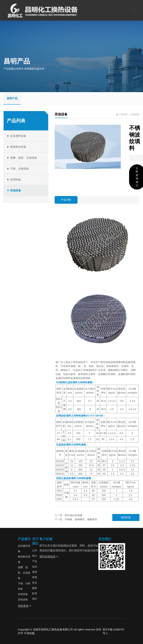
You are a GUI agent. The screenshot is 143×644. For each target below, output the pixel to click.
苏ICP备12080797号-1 (114, 631)
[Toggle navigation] (134, 10)
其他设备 (135, 114)
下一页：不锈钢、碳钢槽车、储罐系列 (76, 519)
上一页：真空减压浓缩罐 (68, 515)
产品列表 (123, 114)
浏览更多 (25, 606)
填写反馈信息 (49, 556)
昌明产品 (12, 98)
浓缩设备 (23, 594)
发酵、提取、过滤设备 (24, 573)
